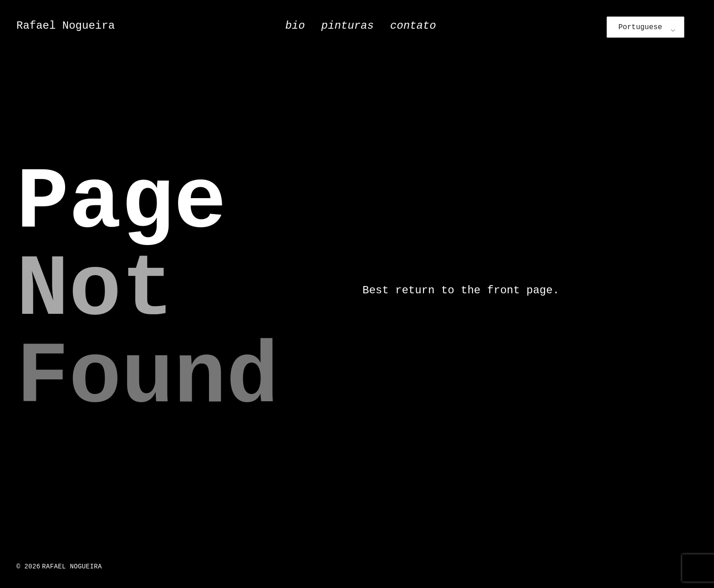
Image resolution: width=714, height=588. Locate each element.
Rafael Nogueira (66, 26)
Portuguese (640, 27)
